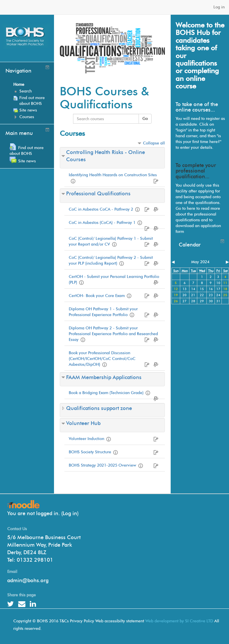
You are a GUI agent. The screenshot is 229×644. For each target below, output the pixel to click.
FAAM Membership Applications (104, 377)
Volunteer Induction (86, 439)
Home (19, 85)
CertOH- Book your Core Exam (97, 296)
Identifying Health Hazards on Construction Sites (113, 175)
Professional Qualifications (98, 194)
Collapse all (154, 143)
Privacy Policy (82, 621)
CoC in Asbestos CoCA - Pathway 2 (101, 209)
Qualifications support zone (99, 408)
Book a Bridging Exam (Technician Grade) (106, 393)
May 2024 (200, 262)
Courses (27, 117)
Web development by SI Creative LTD (179, 621)
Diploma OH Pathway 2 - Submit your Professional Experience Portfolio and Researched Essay (113, 334)
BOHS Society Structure (90, 452)
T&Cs (64, 621)
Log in (219, 7)
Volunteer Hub (83, 423)
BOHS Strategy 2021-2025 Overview (103, 465)
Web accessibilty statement (120, 621)
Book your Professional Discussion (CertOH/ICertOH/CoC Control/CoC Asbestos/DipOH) (102, 359)
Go (145, 119)
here (191, 208)
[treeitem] (32, 85)
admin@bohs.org (28, 580)
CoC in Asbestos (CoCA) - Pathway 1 (102, 223)
